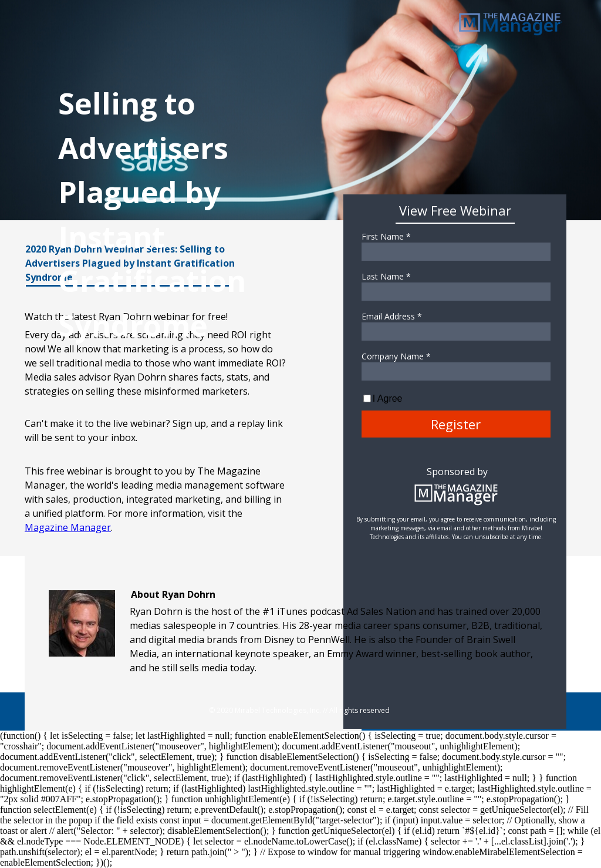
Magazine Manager (68, 527)
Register (456, 424)
